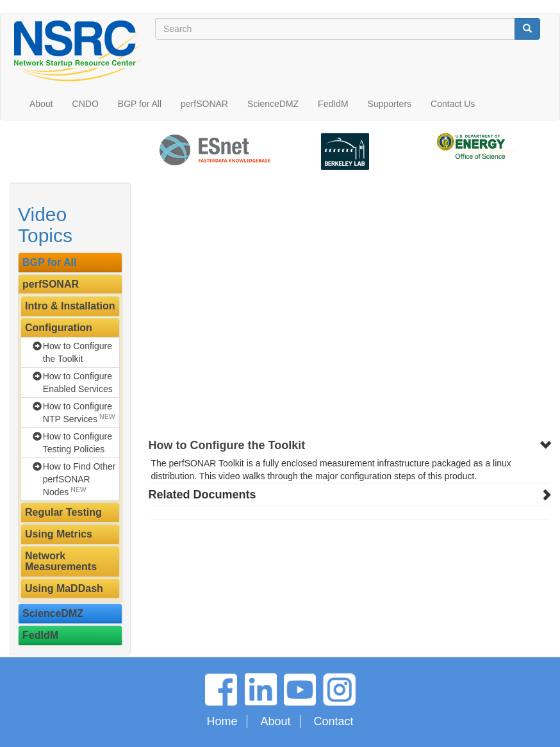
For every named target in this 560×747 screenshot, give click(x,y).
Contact (334, 721)
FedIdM (333, 104)
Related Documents (202, 495)
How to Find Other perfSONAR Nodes (79, 479)
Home (222, 721)
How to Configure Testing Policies (78, 443)
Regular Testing (63, 512)
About (41, 104)
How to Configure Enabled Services (78, 382)
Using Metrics (59, 534)
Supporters (390, 104)
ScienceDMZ (273, 104)
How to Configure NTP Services (79, 413)
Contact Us (453, 104)
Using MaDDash (64, 588)
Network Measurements (61, 562)
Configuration (59, 328)
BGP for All (140, 104)
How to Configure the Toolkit (78, 352)
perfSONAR (204, 104)
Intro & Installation (70, 306)
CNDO (86, 104)
